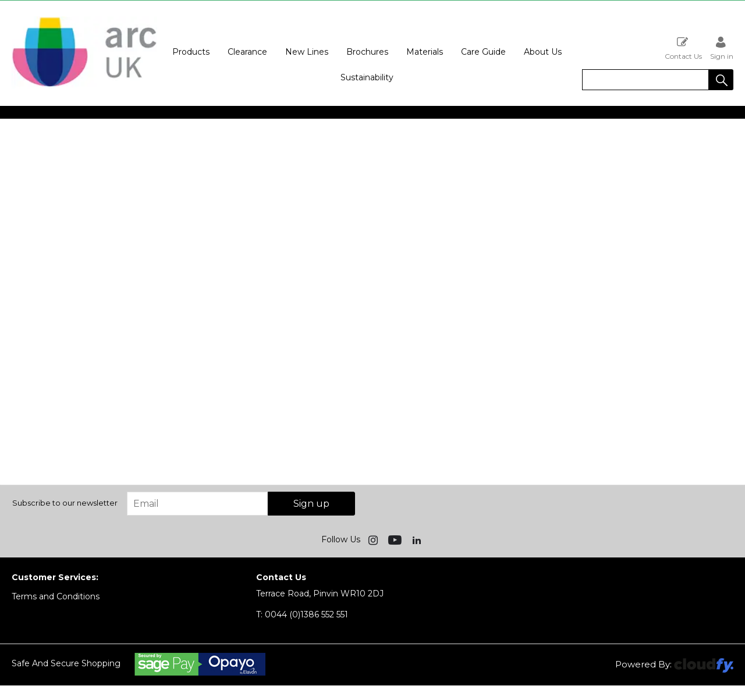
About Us (543, 52)
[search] (645, 80)
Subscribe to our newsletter (65, 503)
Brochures (367, 52)
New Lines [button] (307, 52)
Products (191, 52)
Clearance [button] (247, 52)
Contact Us (683, 48)
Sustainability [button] (367, 77)
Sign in (722, 48)
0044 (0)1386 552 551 (302, 614)
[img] (374, 539)
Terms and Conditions (56, 596)
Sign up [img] (311, 504)
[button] (721, 80)
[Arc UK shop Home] (84, 86)
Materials (425, 52)
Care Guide (483, 52)
